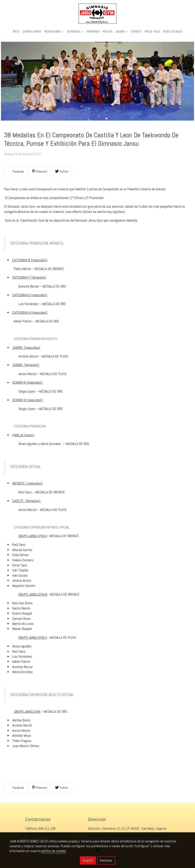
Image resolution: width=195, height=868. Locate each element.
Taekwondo (93, 32)
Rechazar (106, 860)
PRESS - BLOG (152, 32)
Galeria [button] (121, 32)
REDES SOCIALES (173, 32)
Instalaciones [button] (54, 32)
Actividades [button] (75, 32)
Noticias (108, 32)
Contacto (136, 32)
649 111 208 (47, 828)
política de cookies (54, 851)
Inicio (16, 32)
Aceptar (88, 860)
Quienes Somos (32, 32)
